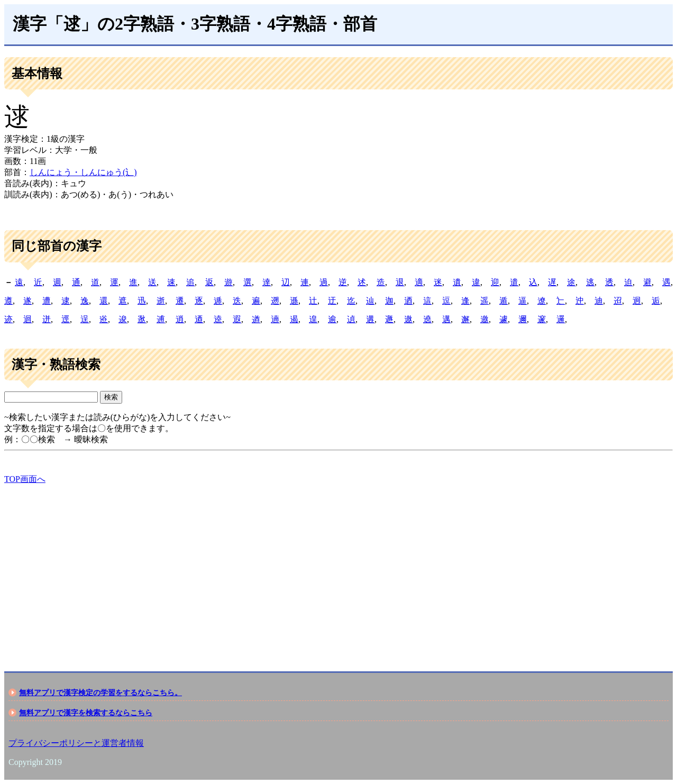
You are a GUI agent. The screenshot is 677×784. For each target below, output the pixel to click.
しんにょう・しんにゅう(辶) (83, 172)
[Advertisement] (322, 569)
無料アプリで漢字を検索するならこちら (86, 713)
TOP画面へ (25, 479)
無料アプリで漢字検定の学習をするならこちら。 (100, 692)
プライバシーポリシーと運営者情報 (76, 743)
